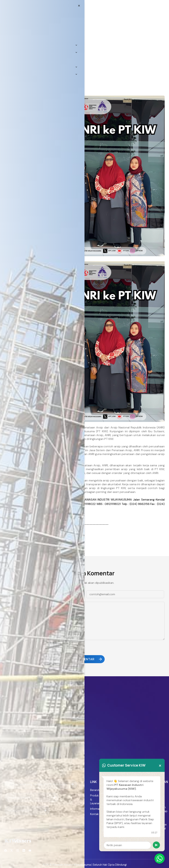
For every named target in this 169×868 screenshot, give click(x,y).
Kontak (94, 814)
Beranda (95, 790)
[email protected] (16, 516)
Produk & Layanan (95, 799)
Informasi (95, 809)
